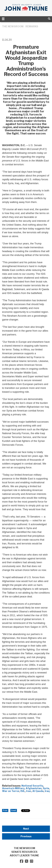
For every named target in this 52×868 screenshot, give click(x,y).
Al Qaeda (38, 791)
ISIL (23, 791)
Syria (46, 788)
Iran (29, 791)
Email (14, 810)
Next (26, 829)
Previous (26, 836)
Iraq (47, 791)
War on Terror (11, 791)
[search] (49, 19)
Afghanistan (34, 788)
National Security (32, 786)
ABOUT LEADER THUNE (24, 855)
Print (5, 810)
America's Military (13, 788)
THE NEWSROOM (13, 26)
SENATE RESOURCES (24, 852)
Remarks (32, 26)
